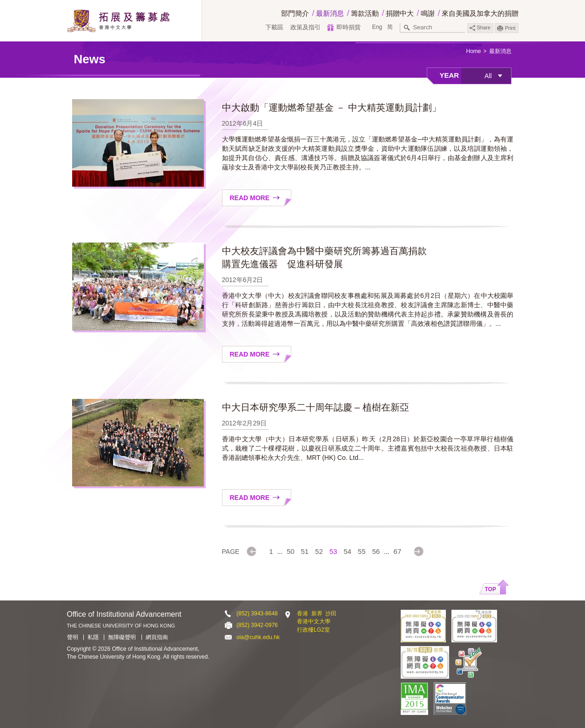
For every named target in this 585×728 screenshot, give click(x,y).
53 (333, 551)
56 (376, 551)
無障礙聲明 (122, 637)
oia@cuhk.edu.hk (258, 637)
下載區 (274, 27)
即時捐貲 (349, 27)
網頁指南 (157, 637)
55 (362, 551)
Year (450, 75)
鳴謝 (428, 13)
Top (491, 589)
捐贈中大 (400, 13)
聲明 (73, 637)
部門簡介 (295, 13)
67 (398, 551)
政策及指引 (306, 27)
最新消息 (330, 13)
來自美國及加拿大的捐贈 (480, 13)
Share (480, 28)
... (280, 552)
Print (510, 28)
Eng (377, 27)
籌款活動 (365, 13)
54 (347, 551)
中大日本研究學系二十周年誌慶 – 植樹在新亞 (316, 407)
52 (319, 551)
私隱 (93, 637)
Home (473, 51)
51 (305, 551)
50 (291, 551)
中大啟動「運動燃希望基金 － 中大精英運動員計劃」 (332, 108)
